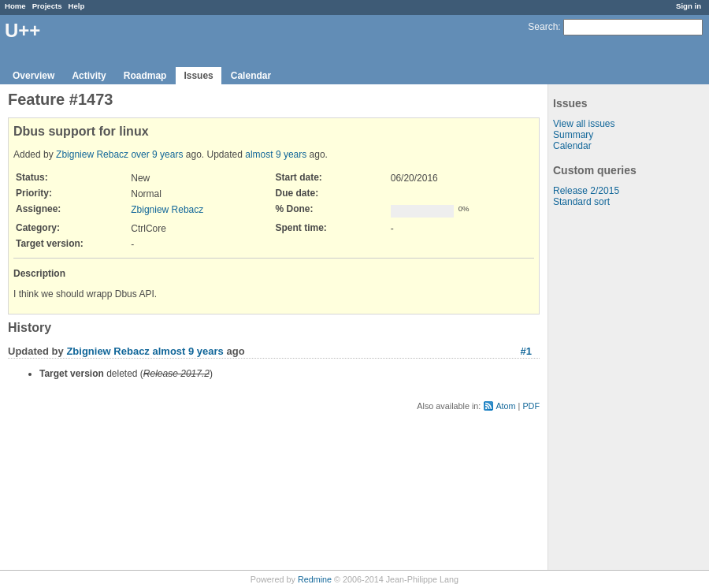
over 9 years (157, 154)
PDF (531, 406)
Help (77, 6)
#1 (526, 351)
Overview (33, 76)
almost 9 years (276, 154)
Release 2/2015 (586, 191)
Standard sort (581, 202)
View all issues (584, 124)
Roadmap (145, 76)
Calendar (251, 76)
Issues (198, 76)
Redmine (315, 579)
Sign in (689, 6)
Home (15, 6)
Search (543, 27)
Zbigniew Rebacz (92, 154)
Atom (505, 406)
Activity (89, 76)
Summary (573, 135)
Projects (47, 6)
